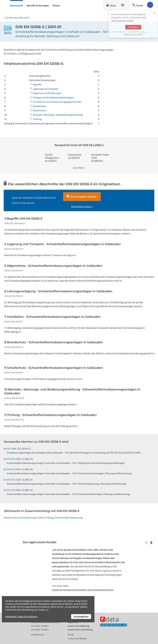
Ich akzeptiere (81, 617)
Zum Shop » (79, 168)
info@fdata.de (38, 635)
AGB (72, 635)
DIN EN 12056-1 (13, 459)
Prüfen (41, 518)
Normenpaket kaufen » (82, 197)
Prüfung (50, 518)
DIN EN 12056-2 (13, 469)
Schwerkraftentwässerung (69, 518)
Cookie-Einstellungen (77, 638)
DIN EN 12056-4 (13, 490)
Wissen (56, 5)
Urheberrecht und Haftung (80, 630)
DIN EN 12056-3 (13, 480)
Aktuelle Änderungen (38, 5)
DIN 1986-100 (12, 449)
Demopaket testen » (82, 206)
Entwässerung (28, 518)
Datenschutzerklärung (78, 626)
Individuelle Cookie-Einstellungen (21, 617)
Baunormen (16, 5)
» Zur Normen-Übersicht (17, 18)
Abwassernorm (12, 518)
